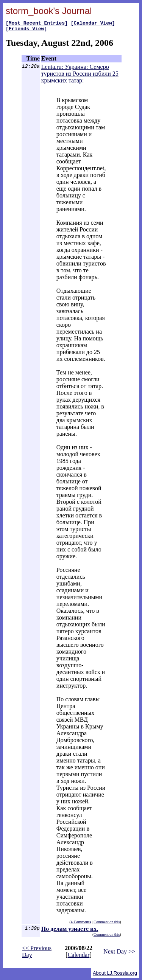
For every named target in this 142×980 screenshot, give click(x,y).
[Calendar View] (93, 24)
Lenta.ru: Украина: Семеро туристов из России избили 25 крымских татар (80, 76)
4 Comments (81, 924)
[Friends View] (26, 31)
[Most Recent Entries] (37, 24)
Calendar (79, 957)
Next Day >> (119, 954)
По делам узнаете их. (70, 931)
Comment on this (107, 924)
